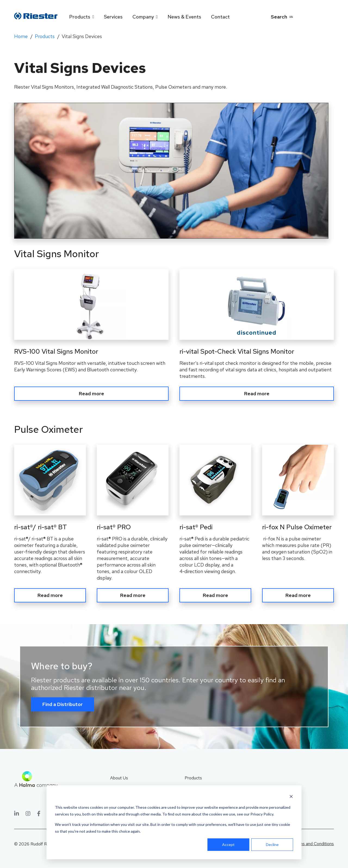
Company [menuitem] (143, 17)
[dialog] (174, 822)
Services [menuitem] (113, 17)
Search (279, 17)
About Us (119, 776)
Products (45, 36)
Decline (272, 844)
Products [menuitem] (80, 17)
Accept (228, 844)
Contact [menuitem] (220, 17)
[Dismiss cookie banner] (291, 797)
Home (21, 36)
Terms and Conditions (313, 842)
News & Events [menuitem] (184, 17)
